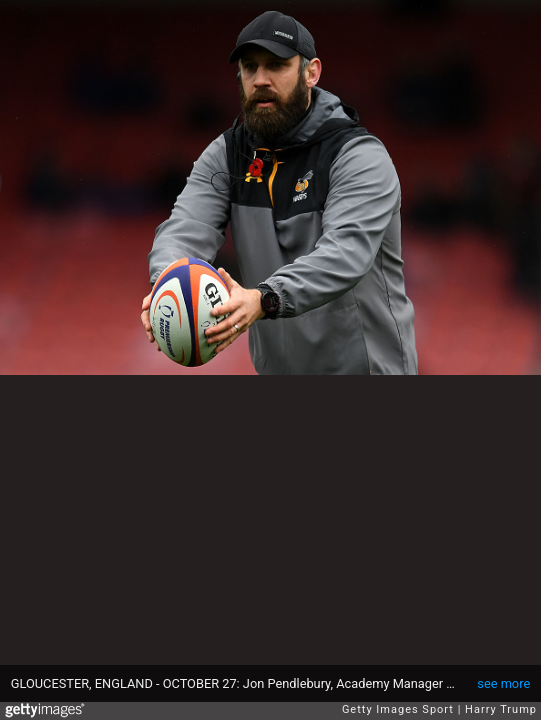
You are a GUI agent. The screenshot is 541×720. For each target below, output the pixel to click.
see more (503, 683)
